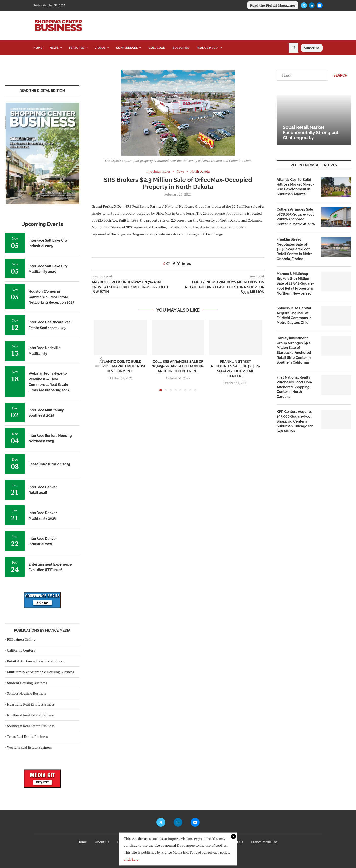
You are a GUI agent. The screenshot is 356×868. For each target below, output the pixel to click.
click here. (132, 859)
